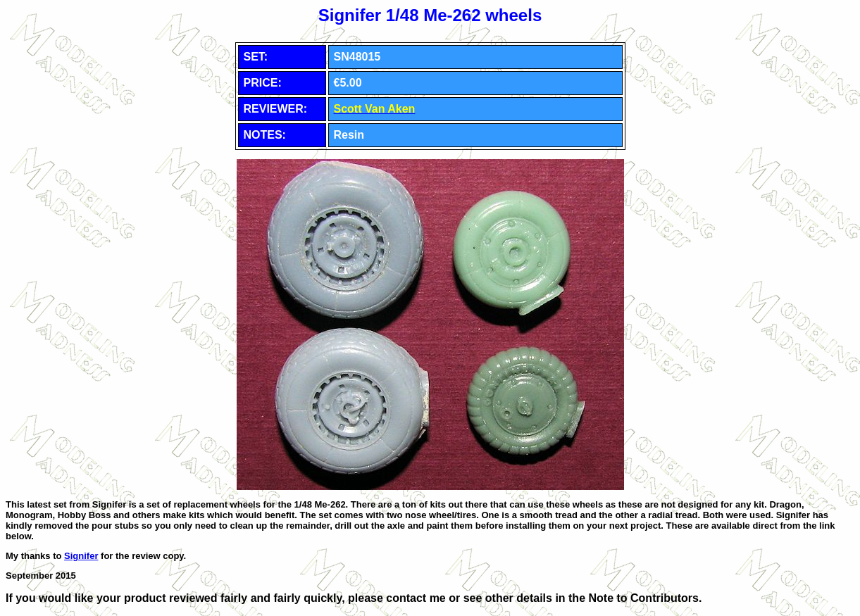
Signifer (81, 556)
